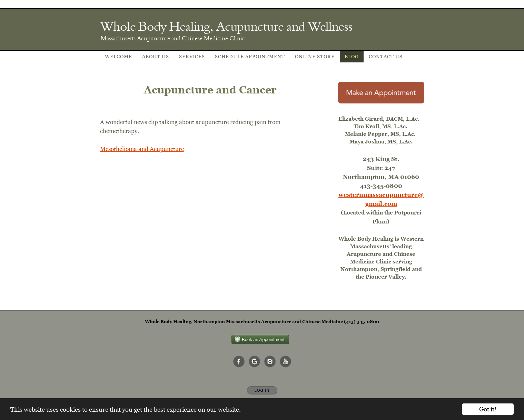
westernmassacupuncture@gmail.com (381, 199)
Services (192, 57)
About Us (156, 57)
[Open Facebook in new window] (239, 362)
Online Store (315, 57)
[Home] (226, 26)
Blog (352, 57)
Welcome (118, 57)
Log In (262, 390)
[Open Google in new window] (255, 362)
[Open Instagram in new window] (270, 362)
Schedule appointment (250, 57)
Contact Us (386, 57)
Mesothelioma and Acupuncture (142, 149)
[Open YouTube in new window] (286, 362)
